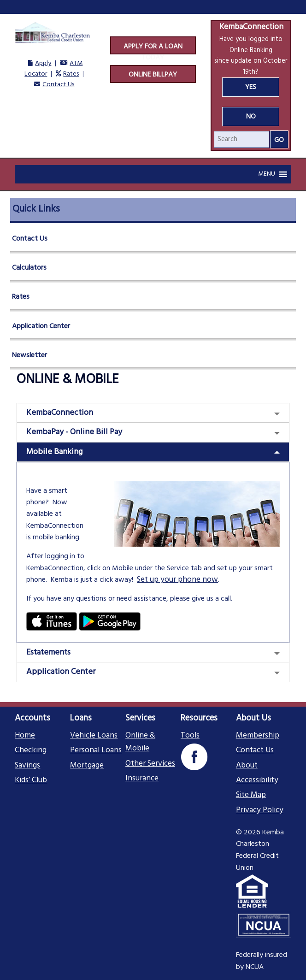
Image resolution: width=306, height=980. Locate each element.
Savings (27, 766)
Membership (258, 736)
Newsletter (29, 355)
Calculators (29, 268)
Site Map (251, 795)
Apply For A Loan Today (153, 48)
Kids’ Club (31, 780)
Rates (71, 74)
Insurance (142, 779)
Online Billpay (153, 75)
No (251, 117)
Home (25, 736)
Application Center (41, 326)
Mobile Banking (54, 452)
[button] (267, 174)
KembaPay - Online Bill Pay (74, 432)
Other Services (150, 764)
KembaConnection (60, 413)
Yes (251, 87)
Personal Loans (96, 750)
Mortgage (87, 766)
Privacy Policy (260, 810)
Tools (190, 736)
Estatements (48, 652)
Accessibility (257, 780)
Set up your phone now (177, 580)
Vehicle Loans (94, 736)
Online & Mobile (140, 742)
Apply (43, 63)
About (247, 766)
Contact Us (58, 85)
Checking (31, 750)
